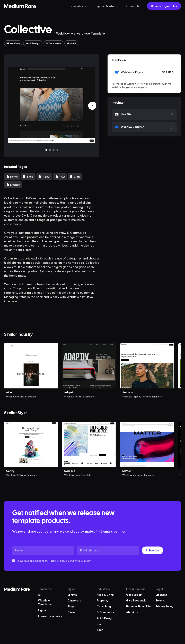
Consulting (104, 606)
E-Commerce (105, 612)
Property (103, 600)
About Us (132, 612)
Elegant (72, 606)
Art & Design (105, 618)
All (40, 595)
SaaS (100, 624)
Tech (100, 630)
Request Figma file (138, 606)
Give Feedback (136, 600)
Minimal (72, 595)
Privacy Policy (164, 606)
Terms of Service (59, 561)
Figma (42, 610)
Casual (72, 612)
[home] (20, 6)
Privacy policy (82, 561)
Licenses (161, 595)
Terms (160, 600)
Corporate (74, 600)
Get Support (134, 595)
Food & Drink (105, 595)
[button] (78, 6)
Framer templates (50, 616)
